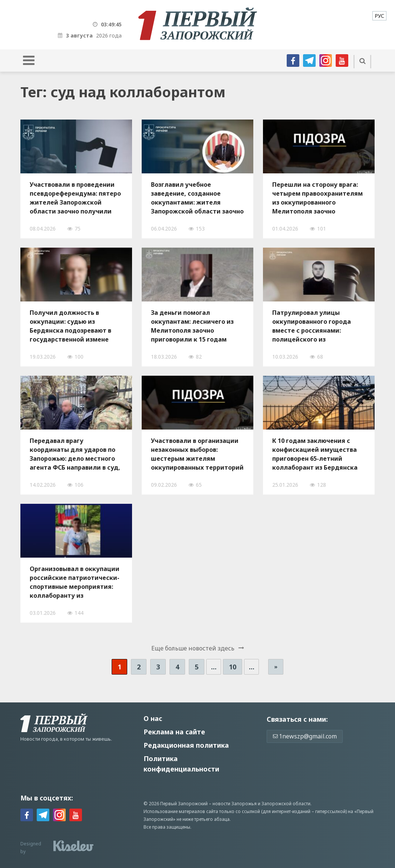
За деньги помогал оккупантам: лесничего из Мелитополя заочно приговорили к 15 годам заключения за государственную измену (192, 326)
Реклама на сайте (174, 732)
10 (233, 667)
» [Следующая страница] (276, 667)
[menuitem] (379, 16)
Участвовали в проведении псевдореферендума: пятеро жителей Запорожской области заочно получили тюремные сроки (75, 198)
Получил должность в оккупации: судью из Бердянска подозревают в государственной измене (70, 326)
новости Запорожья (235, 804)
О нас (153, 718)
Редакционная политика (186, 745)
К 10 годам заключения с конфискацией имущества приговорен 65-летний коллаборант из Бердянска (315, 454)
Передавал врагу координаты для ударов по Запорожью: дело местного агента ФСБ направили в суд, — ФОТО (75, 454)
